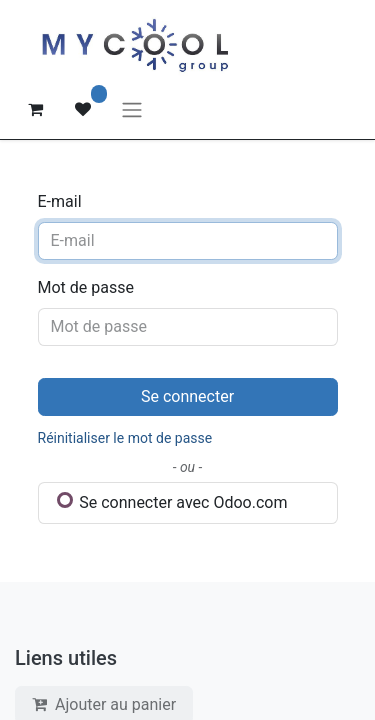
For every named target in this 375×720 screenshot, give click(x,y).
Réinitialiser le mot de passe (125, 438)
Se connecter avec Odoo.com (172, 502)
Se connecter (187, 396)
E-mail (60, 201)
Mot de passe (86, 287)
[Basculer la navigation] (132, 109)
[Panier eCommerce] (35, 109)
